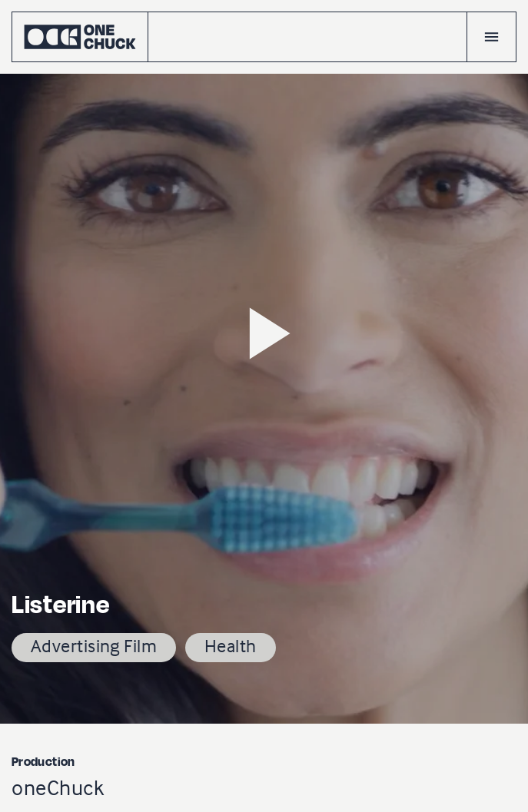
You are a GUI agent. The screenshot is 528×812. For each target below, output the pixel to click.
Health (231, 646)
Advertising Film (94, 646)
